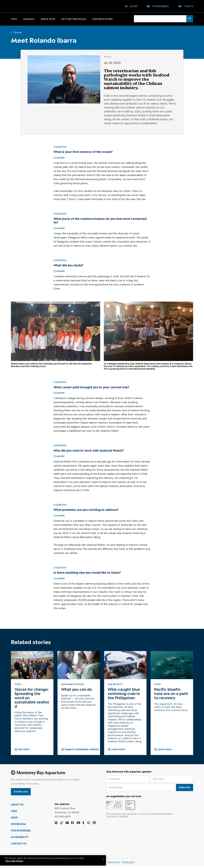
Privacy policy (128, 864)
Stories (18, 32)
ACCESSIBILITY (20, 839)
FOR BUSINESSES (21, 833)
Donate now (21, 792)
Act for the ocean (74, 19)
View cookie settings (17, 861)
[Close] (106, 859)
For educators (102, 19)
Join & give (48, 19)
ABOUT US (17, 807)
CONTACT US (19, 846)
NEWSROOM (18, 826)
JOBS (14, 813)
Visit (14, 19)
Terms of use (113, 864)
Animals (29, 19)
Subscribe (185, 787)
